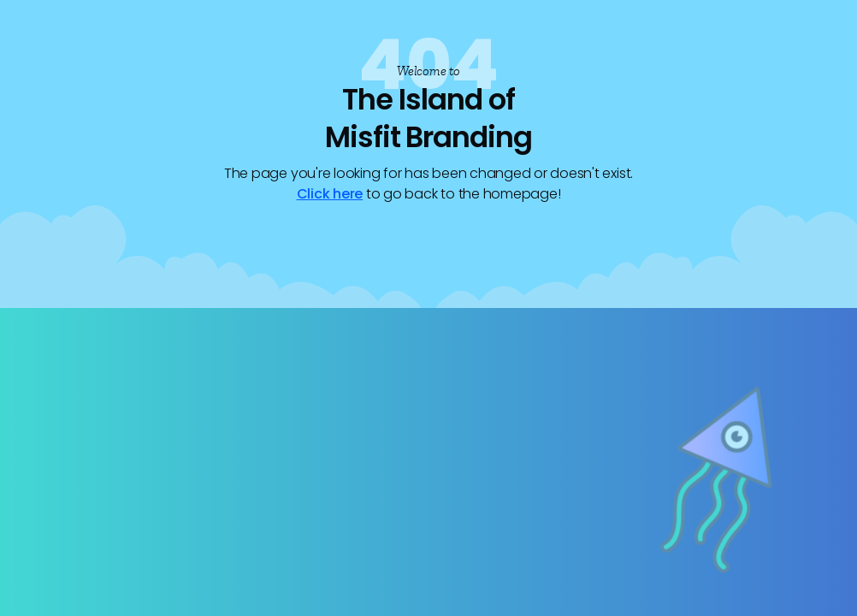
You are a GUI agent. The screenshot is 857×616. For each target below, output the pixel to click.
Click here (330, 194)
